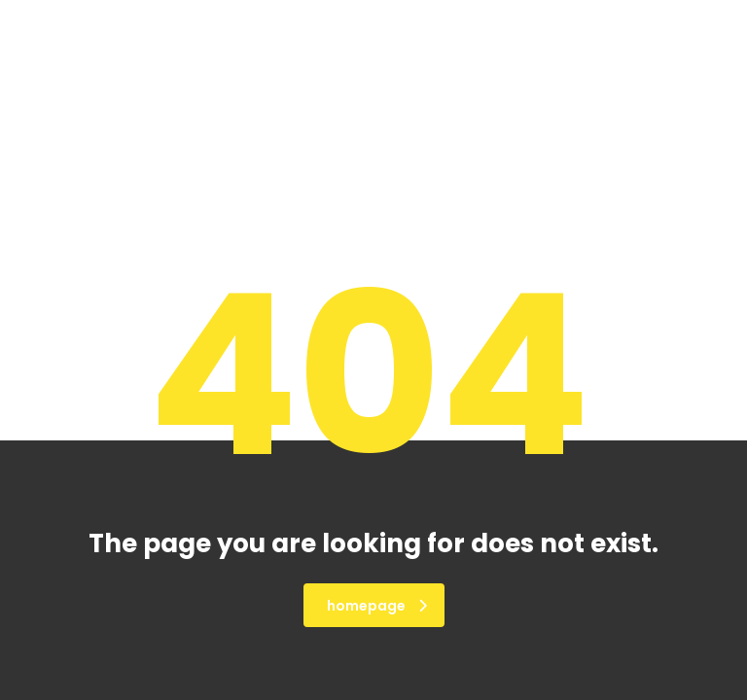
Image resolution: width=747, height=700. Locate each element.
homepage (377, 606)
